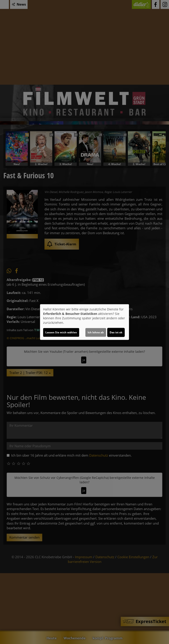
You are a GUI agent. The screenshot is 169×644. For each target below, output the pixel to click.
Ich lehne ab (96, 332)
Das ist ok (116, 332)
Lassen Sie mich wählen (61, 332)
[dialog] (84, 322)
